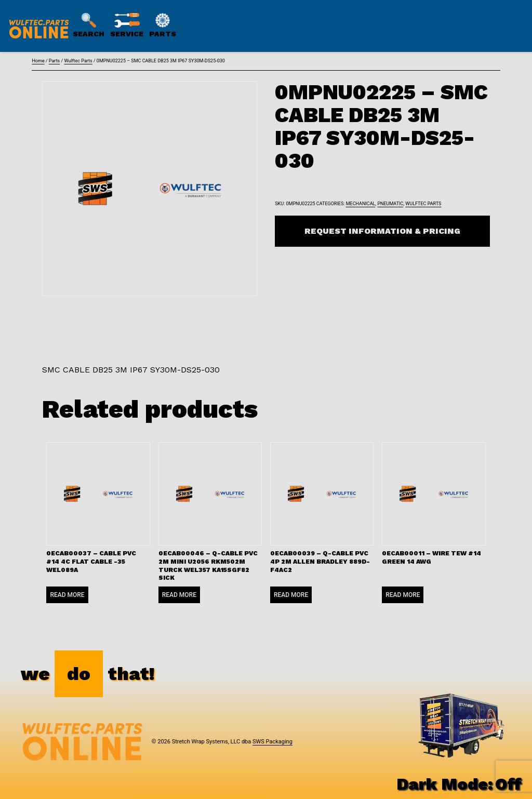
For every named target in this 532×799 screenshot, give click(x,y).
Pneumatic (390, 204)
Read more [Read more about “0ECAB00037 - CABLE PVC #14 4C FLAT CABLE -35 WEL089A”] (67, 595)
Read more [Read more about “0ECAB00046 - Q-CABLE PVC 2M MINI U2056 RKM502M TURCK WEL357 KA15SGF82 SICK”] (179, 595)
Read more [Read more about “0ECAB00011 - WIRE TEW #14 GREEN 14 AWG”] (403, 595)
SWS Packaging (272, 742)
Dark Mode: (459, 784)
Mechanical (361, 204)
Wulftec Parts (78, 61)
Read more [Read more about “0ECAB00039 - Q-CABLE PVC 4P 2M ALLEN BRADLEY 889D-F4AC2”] (291, 595)
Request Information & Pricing (382, 231)
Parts (54, 61)
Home (38, 61)
